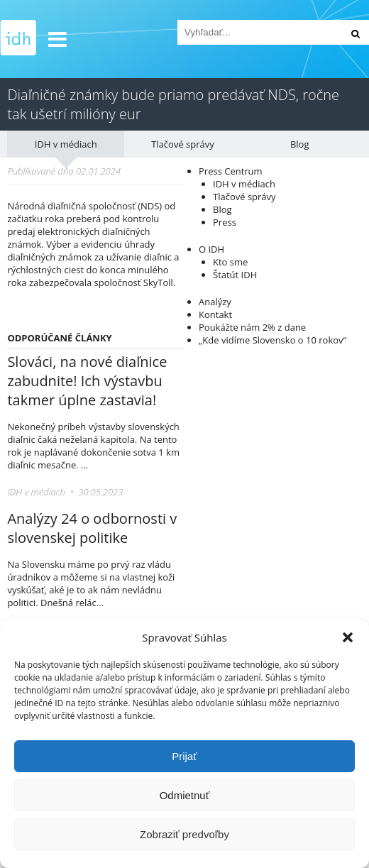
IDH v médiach (66, 144)
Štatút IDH (235, 275)
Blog (300, 144)
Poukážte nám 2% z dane (252, 327)
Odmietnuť (185, 795)
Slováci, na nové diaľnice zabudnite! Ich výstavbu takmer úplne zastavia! (87, 381)
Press (225, 222)
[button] (348, 637)
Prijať (184, 756)
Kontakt (215, 314)
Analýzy (215, 302)
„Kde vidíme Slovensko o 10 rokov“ (272, 340)
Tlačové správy (183, 144)
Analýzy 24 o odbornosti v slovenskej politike (92, 528)
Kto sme (230, 262)
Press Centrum (231, 171)
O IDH (211, 249)
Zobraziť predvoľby (184, 834)
